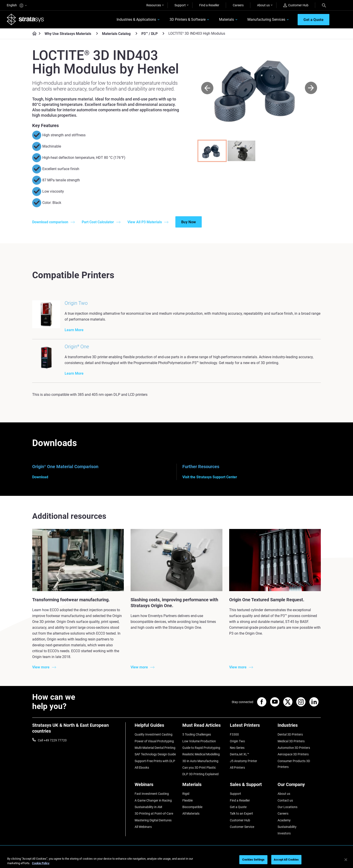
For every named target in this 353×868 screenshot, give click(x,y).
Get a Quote (238, 807)
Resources (154, 5)
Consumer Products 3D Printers (294, 764)
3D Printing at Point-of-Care (154, 813)
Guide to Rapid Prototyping (201, 748)
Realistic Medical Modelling (201, 754)
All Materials (191, 813)
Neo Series (237, 748)
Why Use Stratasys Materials (68, 34)
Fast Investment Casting (152, 794)
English (17, 6)
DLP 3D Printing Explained (200, 774)
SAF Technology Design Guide (155, 754)
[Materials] (204, 786)
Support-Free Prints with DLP (155, 761)
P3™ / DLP (149, 34)
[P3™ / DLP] (163, 33)
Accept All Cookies (286, 860)
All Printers (237, 768)
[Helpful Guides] (156, 727)
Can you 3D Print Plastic (199, 768)
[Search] (324, 5)
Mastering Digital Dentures (153, 820)
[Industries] (299, 727)
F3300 (234, 734)
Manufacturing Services (266, 19)
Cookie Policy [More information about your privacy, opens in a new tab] (41, 863)
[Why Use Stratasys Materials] (97, 33)
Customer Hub (296, 5)
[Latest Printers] (251, 727)
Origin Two (237, 741)
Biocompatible (192, 807)
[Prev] (207, 88)
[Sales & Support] (251, 786)
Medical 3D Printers (291, 741)
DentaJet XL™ (240, 754)
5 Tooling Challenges (197, 734)
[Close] (346, 860)
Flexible (188, 800)
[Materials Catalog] (136, 33)
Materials (226, 19)
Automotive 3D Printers (294, 748)
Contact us (285, 800)
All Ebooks (142, 768)
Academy (284, 820)
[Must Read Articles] (204, 727)
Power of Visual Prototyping (154, 741)
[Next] (311, 88)
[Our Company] (299, 786)
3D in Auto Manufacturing (200, 761)
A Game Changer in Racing (153, 800)
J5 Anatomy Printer (243, 761)
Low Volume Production (199, 741)
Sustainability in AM (148, 807)
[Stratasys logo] (25, 19)
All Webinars (143, 827)
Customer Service (242, 827)
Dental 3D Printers (290, 734)
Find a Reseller (209, 5)
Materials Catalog (116, 34)
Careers (238, 5)
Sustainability (287, 827)
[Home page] (33, 34)
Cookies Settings (253, 860)
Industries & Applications (136, 19)
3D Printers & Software (188, 19)
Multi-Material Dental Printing (155, 748)
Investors (284, 833)
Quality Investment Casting (154, 734)
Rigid (186, 794)
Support (180, 5)
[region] (176, 860)
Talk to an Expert (241, 813)
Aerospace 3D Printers (293, 754)
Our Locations (287, 807)
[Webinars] (156, 786)
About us (263, 5)
